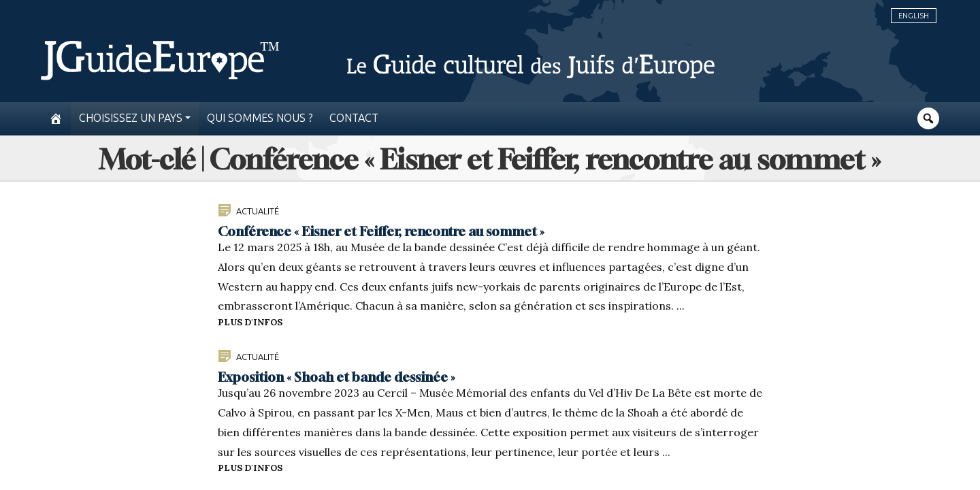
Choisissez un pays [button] (131, 118)
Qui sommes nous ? (260, 118)
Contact (354, 118)
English (914, 16)
